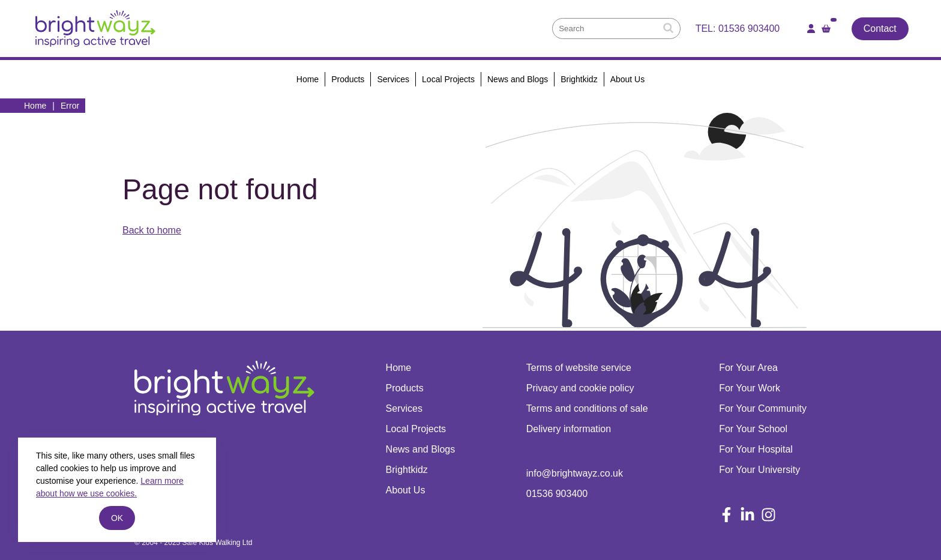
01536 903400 (749, 29)
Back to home (152, 230)
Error (70, 106)
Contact (880, 29)
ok (117, 518)
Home (35, 106)
